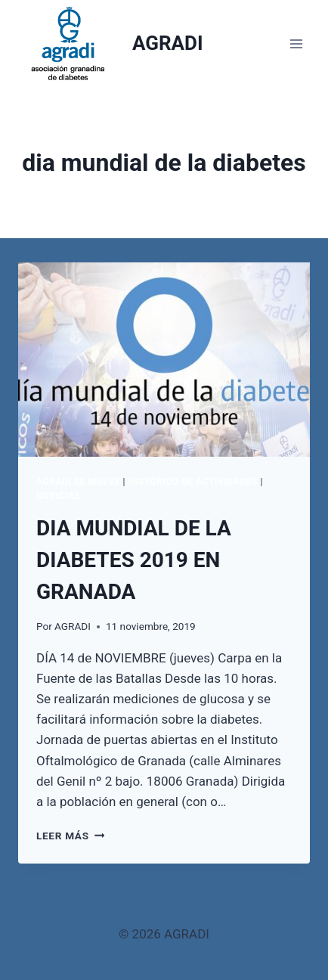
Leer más (70, 836)
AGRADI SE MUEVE (78, 482)
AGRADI (73, 626)
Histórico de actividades (193, 482)
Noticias (58, 496)
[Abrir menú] (296, 43)
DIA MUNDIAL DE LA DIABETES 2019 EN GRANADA (134, 560)
